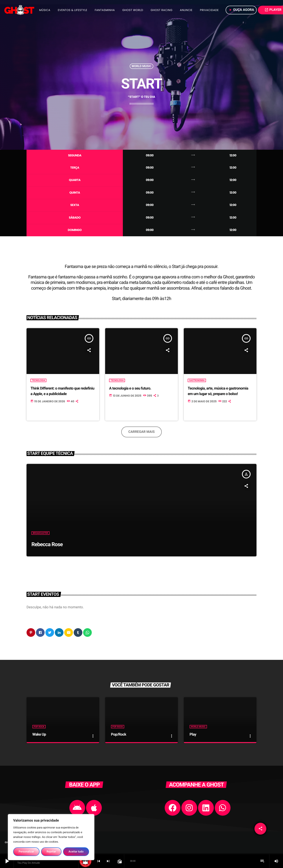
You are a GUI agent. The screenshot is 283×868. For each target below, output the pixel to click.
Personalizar (26, 852)
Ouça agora (241, 10)
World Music (141, 66)
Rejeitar (51, 852)
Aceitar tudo (76, 852)
